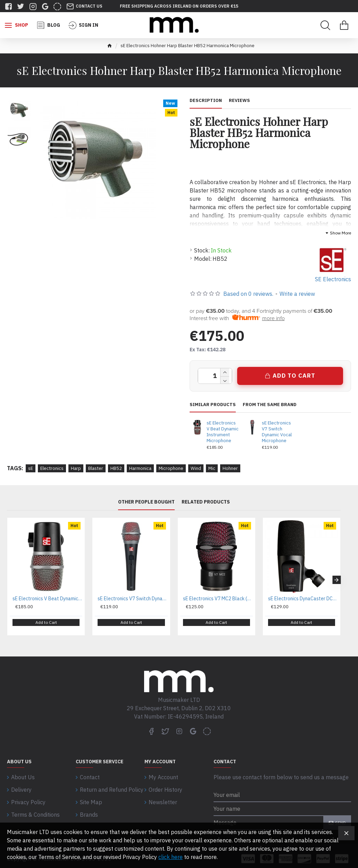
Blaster (96, 468)
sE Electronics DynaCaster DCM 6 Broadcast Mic (303, 599)
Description (206, 101)
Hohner (230, 468)
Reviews (239, 101)
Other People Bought (146, 502)
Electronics (52, 468)
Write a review (297, 294)
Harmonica (140, 468)
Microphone (171, 468)
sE (31, 468)
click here (170, 857)
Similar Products (213, 405)
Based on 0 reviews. (248, 294)
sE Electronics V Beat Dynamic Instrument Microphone (223, 432)
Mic (212, 468)
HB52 (116, 468)
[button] (336, 577)
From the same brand (270, 405)
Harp (76, 468)
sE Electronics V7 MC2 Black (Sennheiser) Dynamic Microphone (218, 599)
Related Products (206, 502)
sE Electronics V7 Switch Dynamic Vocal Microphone (277, 432)
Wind (196, 468)
